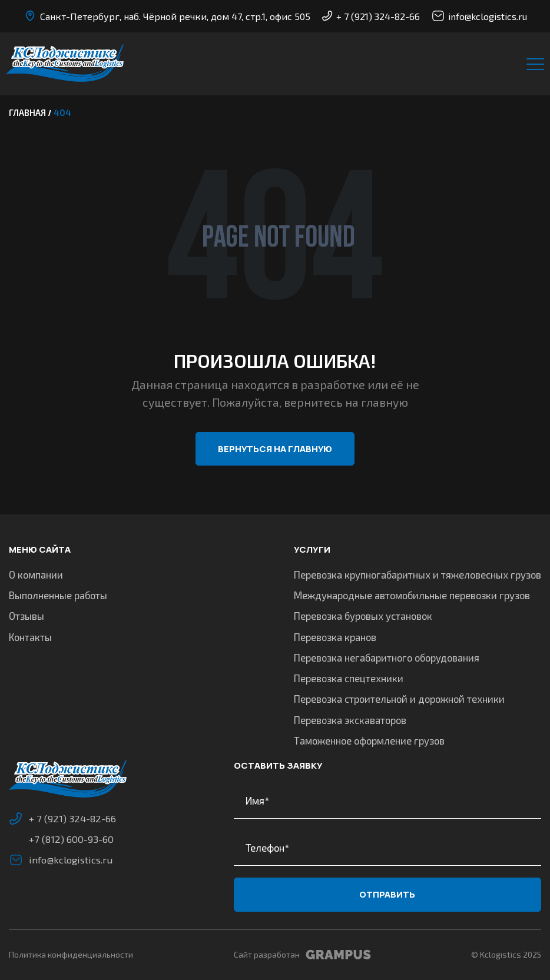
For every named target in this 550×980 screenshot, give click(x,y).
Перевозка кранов (335, 636)
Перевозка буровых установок (363, 615)
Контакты (30, 636)
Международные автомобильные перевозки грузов (412, 594)
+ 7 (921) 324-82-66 (371, 16)
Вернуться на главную (275, 449)
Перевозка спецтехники (349, 677)
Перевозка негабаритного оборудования (387, 656)
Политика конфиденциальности (71, 954)
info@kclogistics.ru (479, 16)
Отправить (387, 894)
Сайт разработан (302, 955)
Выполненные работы (58, 594)
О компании (36, 573)
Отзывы (26, 615)
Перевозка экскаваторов (350, 719)
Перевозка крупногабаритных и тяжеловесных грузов (418, 573)
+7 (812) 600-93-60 (71, 838)
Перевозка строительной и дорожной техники (399, 698)
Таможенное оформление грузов (369, 740)
